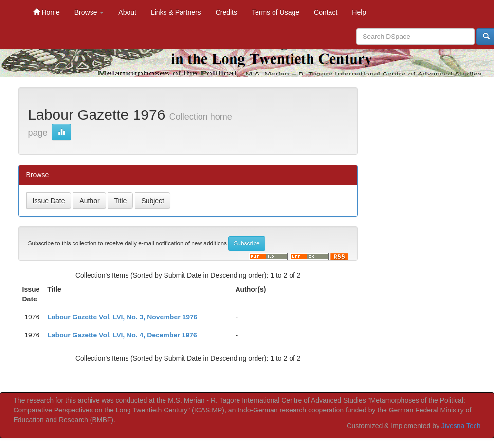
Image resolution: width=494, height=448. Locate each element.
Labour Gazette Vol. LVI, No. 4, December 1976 (122, 335)
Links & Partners (176, 12)
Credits (226, 12)
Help (359, 12)
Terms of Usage (275, 12)
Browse (89, 12)
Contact (326, 12)
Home (46, 12)
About (127, 12)
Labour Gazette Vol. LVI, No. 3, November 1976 (122, 317)
